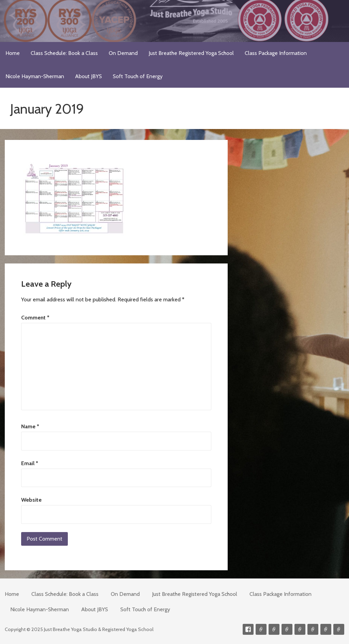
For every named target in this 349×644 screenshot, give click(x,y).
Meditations (300, 629)
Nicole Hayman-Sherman (35, 76)
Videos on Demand (274, 629)
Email (30, 463)
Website (31, 500)
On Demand (123, 53)
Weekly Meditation (326, 629)
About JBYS (88, 76)
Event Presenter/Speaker (339, 629)
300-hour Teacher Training (287, 629)
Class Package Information (276, 53)
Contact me (261, 629)
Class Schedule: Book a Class (64, 53)
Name (30, 426)
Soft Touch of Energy (138, 76)
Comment (35, 318)
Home (13, 53)
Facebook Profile (248, 629)
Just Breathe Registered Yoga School (191, 53)
